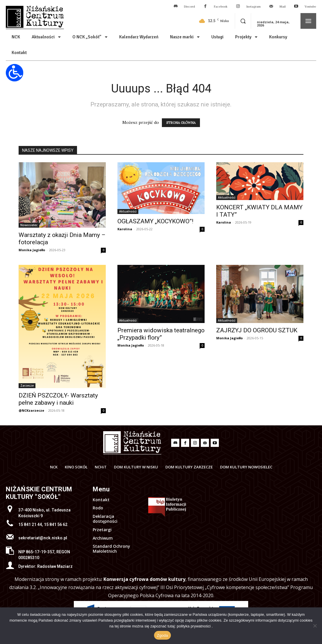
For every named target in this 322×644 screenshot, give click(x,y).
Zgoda (162, 635)
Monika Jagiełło (32, 250)
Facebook (221, 7)
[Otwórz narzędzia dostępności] (15, 73)
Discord (189, 7)
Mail (283, 7)
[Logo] (132, 443)
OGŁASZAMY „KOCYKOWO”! (155, 221)
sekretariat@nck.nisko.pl (43, 538)
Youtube (310, 7)
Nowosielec (29, 225)
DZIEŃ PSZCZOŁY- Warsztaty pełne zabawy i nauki (58, 399)
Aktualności (128, 211)
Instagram (254, 7)
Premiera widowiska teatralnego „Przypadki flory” (161, 334)
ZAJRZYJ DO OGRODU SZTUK (257, 330)
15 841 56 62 (56, 525)
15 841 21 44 (30, 525)
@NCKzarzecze (31, 410)
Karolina (125, 229)
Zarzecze (27, 386)
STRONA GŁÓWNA (181, 123)
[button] (243, 21)
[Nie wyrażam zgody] (315, 626)
